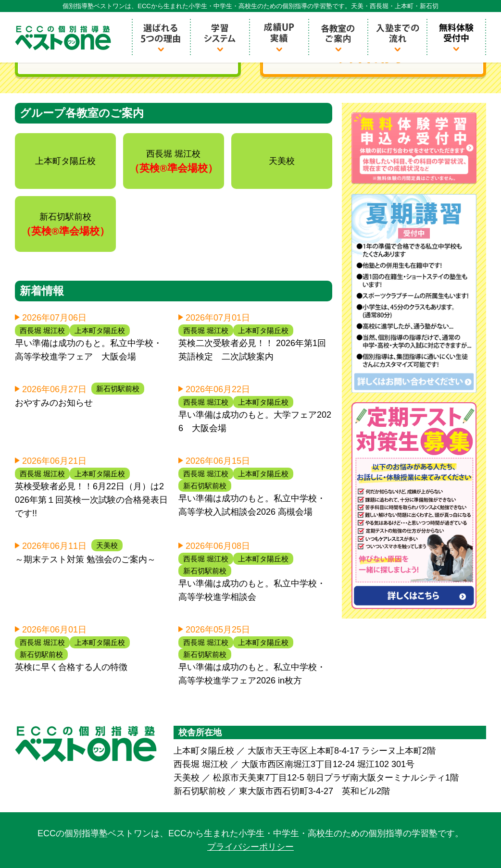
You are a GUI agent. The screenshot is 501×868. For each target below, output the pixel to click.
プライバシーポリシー (250, 847)
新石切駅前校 (118, 389)
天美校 (107, 545)
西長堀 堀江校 (42, 330)
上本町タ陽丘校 (100, 330)
